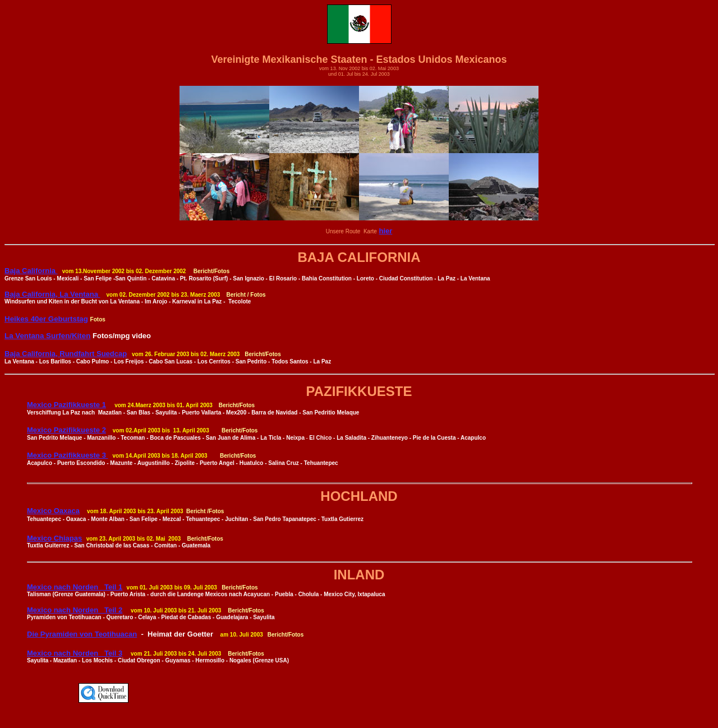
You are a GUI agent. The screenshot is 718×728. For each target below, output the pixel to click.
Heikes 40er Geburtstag (46, 319)
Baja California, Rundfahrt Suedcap (66, 354)
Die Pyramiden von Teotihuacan (82, 634)
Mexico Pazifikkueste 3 (68, 455)
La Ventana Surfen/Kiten (47, 336)
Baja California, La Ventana (52, 294)
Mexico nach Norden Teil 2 (75, 610)
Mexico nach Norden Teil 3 (75, 653)
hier (385, 231)
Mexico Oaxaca (53, 511)
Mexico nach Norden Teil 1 (75, 587)
